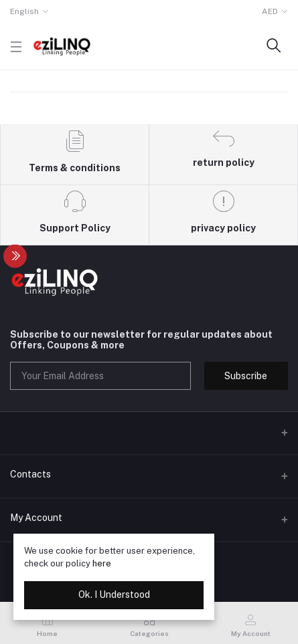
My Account (36, 518)
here (102, 563)
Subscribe (246, 376)
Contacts (30, 474)
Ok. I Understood (114, 595)
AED (270, 11)
